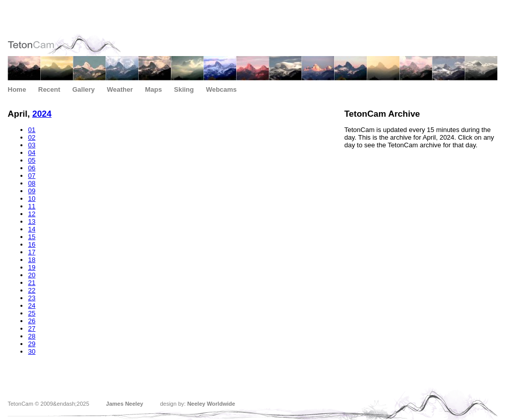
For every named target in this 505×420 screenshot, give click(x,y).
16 (32, 244)
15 (32, 237)
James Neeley (125, 404)
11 (32, 206)
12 (32, 214)
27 (32, 329)
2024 (42, 114)
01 (32, 130)
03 (32, 145)
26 (32, 321)
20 (32, 275)
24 (32, 306)
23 (32, 298)
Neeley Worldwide (211, 404)
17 (32, 252)
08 (32, 183)
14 (32, 229)
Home (17, 89)
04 (32, 153)
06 (32, 168)
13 (32, 221)
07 (32, 176)
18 (32, 260)
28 (32, 336)
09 (32, 191)
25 (32, 313)
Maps (153, 89)
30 (32, 351)
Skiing (184, 89)
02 (32, 137)
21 (32, 283)
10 (32, 199)
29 (32, 344)
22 (32, 290)
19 (32, 267)
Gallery (84, 89)
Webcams (221, 89)
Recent (49, 89)
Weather (120, 89)
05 (32, 160)
